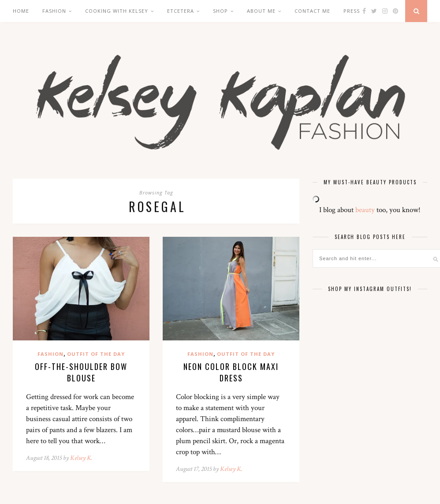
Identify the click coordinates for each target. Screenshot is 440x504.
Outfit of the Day (96, 354)
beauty (365, 210)
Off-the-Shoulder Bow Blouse (81, 372)
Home (21, 11)
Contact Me (312, 11)
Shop (220, 11)
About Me (261, 11)
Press (352, 11)
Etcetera (181, 11)
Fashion (54, 11)
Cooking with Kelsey (117, 11)
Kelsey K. (81, 458)
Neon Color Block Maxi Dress (231, 372)
